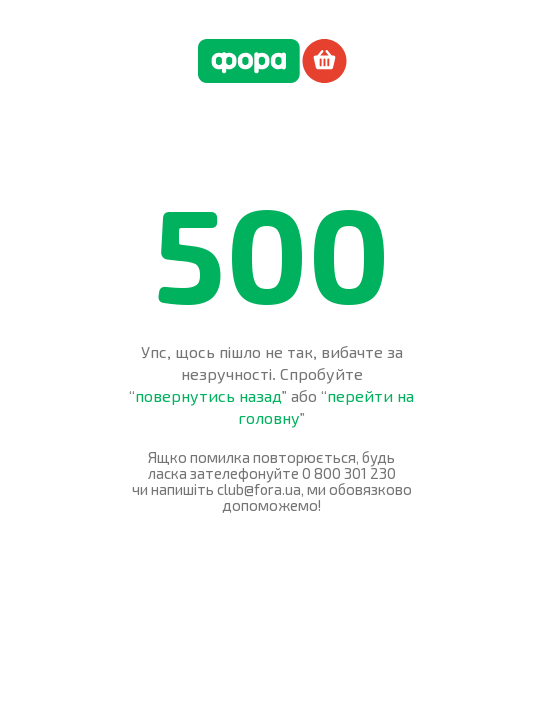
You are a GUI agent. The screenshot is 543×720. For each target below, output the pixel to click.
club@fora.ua (259, 489)
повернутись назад (208, 395)
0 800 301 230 (349, 473)
